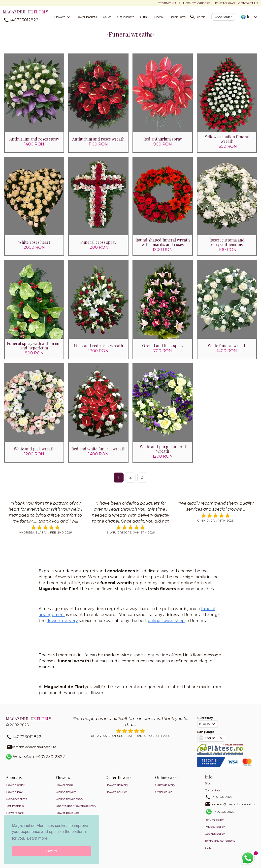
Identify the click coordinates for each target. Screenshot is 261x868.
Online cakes (167, 778)
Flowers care (15, 814)
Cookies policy (215, 835)
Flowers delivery (117, 786)
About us (14, 778)
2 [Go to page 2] (130, 478)
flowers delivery (62, 621)
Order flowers (118, 778)
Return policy (214, 821)
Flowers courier (116, 793)
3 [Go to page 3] (142, 478)
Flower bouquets (67, 814)
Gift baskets (126, 17)
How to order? (197, 3)
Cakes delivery (165, 786)
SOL (208, 848)
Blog (208, 784)
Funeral (158, 17)
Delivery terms (16, 800)
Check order (223, 17)
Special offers (179, 17)
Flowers (60, 17)
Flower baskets (86, 17)
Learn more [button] (37, 838)
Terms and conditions (220, 842)
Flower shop (64, 786)
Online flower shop (69, 800)
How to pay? (224, 3)
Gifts (143, 17)
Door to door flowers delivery (76, 807)
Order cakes (163, 793)
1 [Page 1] (119, 478)
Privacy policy (215, 828)
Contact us (248, 3)
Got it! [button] (52, 851)
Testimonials (169, 3)
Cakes (107, 17)
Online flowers (66, 793)
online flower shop (166, 621)
